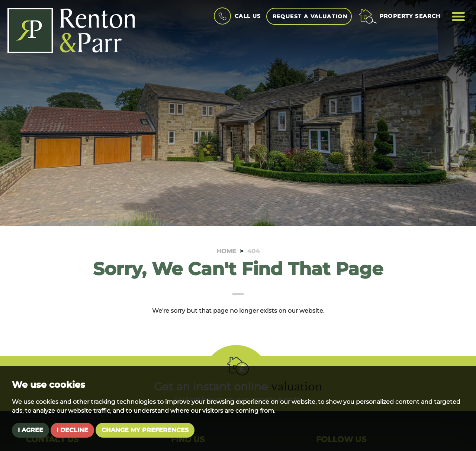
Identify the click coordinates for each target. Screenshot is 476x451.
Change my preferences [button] (145, 430)
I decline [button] (72, 430)
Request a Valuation (310, 16)
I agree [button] (30, 430)
